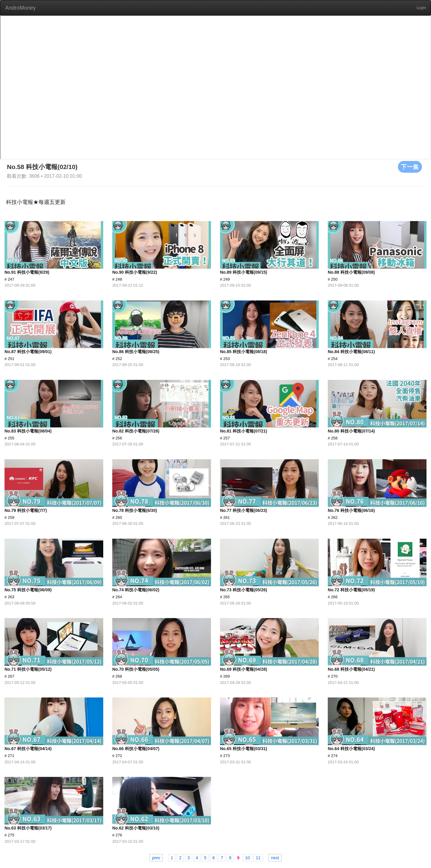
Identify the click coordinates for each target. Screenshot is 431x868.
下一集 (410, 167)
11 (258, 858)
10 (247, 858)
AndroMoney (20, 8)
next (275, 858)
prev (156, 858)
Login (421, 8)
